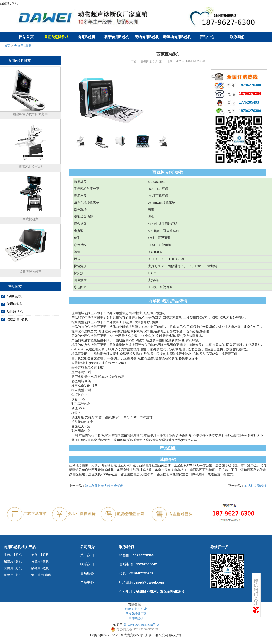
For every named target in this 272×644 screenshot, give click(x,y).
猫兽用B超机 (40, 568)
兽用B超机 (87, 37)
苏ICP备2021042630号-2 (141, 625)
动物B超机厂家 (136, 613)
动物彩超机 (15, 311)
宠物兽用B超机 (147, 37)
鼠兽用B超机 (13, 575)
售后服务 (87, 573)
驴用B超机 (14, 304)
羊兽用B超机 (40, 555)
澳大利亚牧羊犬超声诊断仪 (104, 486)
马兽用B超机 (40, 561)
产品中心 (207, 37)
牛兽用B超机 (13, 555)
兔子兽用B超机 (42, 575)
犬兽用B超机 (23, 46)
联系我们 (237, 37)
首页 (7, 46)
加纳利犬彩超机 (255, 486)
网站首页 (26, 37)
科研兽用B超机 (117, 37)
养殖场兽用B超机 (177, 37)
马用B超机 (14, 296)
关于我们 (87, 555)
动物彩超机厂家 (136, 609)
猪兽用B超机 (13, 561)
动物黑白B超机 (17, 319)
